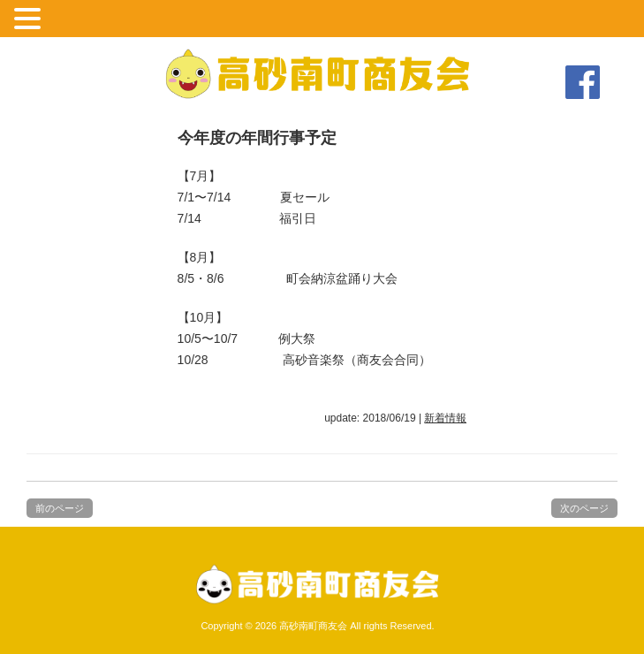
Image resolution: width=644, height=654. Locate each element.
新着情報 (445, 418)
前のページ (60, 508)
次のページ (584, 508)
